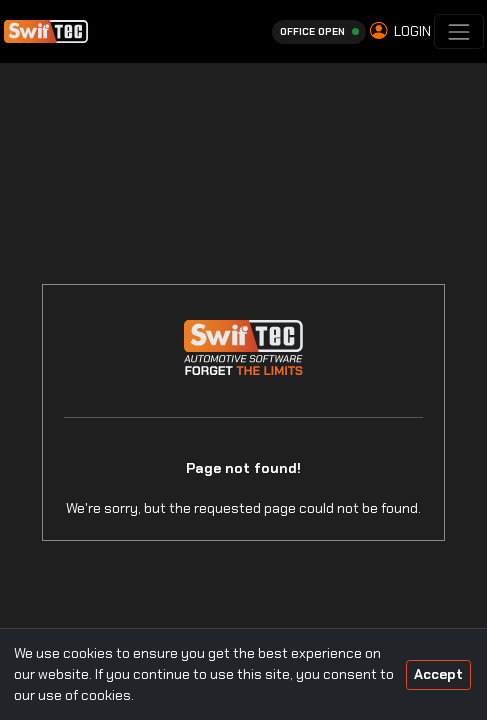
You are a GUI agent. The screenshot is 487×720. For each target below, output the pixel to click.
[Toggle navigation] (458, 31)
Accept (438, 674)
